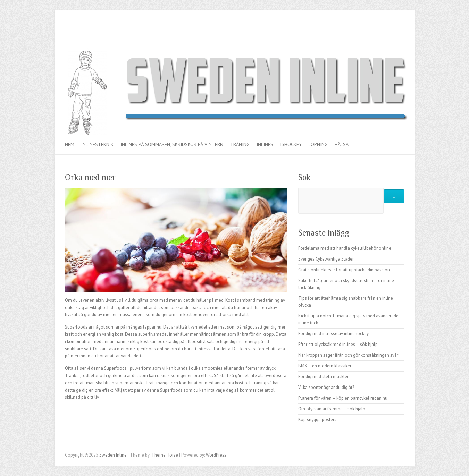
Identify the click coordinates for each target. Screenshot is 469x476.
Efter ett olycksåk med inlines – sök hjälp (338, 344)
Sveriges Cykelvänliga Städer (326, 259)
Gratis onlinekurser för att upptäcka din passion (344, 270)
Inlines (265, 144)
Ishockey (291, 144)
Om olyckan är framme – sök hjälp (332, 409)
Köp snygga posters (317, 420)
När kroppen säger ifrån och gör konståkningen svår (348, 355)
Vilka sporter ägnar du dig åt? (326, 387)
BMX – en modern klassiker (325, 366)
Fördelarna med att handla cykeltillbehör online (345, 248)
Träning (240, 144)
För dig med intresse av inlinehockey (333, 334)
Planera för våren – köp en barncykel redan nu (343, 398)
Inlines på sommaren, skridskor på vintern (172, 144)
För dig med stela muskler (323, 377)
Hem (70, 144)
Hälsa (342, 144)
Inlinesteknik (97, 144)
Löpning (318, 144)
